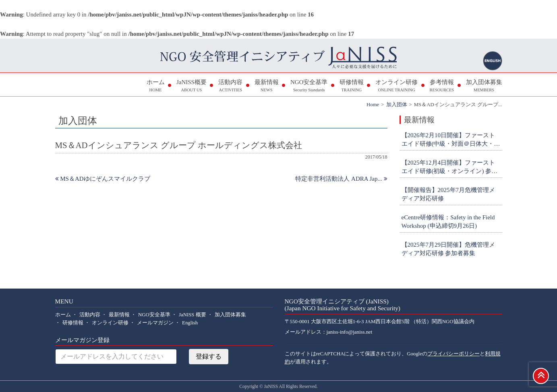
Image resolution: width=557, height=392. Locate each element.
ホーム (156, 86)
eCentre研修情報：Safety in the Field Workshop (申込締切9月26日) (448, 222)
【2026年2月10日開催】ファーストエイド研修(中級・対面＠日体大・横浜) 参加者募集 (451, 140)
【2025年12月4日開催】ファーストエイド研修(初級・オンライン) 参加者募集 (450, 167)
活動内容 (230, 86)
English (190, 323)
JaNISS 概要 (193, 315)
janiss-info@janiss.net (350, 332)
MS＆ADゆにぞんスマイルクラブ (103, 179)
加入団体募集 (484, 86)
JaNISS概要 (192, 86)
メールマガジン (155, 323)
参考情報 (442, 86)
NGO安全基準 (309, 86)
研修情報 (352, 86)
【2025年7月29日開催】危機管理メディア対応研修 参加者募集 (448, 249)
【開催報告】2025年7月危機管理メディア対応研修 (448, 194)
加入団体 (397, 105)
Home (373, 105)
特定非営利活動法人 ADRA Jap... (341, 179)
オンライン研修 (397, 86)
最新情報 (267, 86)
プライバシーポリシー (453, 354)
